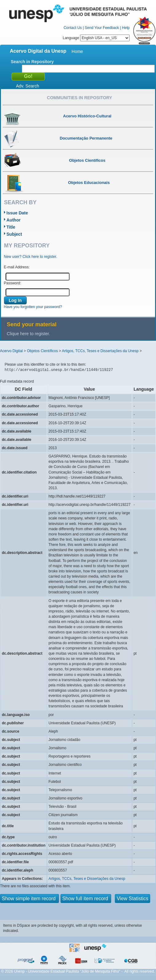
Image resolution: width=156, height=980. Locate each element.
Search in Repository (32, 62)
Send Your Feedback (102, 28)
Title (11, 227)
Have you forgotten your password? (33, 307)
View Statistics (133, 899)
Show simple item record (29, 899)
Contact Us (73, 28)
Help (126, 28)
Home (77, 51)
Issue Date (17, 213)
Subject (14, 234)
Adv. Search (27, 86)
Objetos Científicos (43, 351)
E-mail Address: (17, 267)
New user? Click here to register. (31, 257)
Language (96, 38)
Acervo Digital (11, 351)
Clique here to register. (28, 334)
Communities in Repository (80, 98)
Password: (13, 283)
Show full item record (86, 899)
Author (14, 220)
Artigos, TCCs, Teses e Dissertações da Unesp (100, 351)
